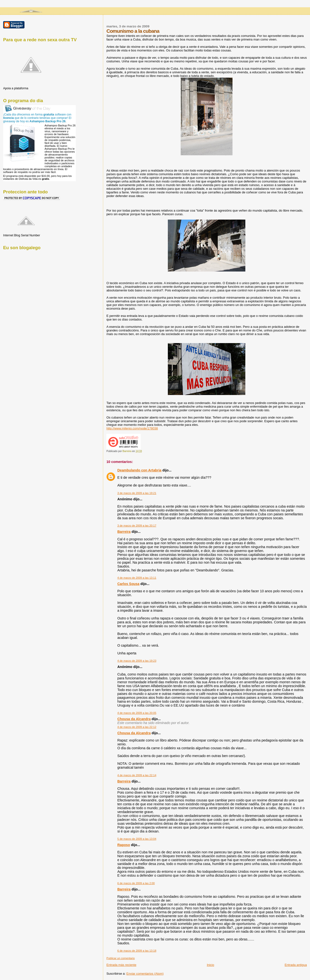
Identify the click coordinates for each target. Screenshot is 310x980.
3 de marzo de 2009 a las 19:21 (137, 493)
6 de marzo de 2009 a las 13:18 (137, 951)
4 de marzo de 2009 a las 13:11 (137, 578)
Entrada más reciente (121, 965)
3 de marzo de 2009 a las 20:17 (137, 526)
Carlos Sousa (128, 584)
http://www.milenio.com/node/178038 (132, 428)
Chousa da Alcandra (134, 719)
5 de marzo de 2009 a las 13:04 (137, 839)
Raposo (124, 845)
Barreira (124, 532)
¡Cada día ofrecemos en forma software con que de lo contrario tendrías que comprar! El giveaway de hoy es (37, 118)
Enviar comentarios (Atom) (145, 974)
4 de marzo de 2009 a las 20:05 (137, 713)
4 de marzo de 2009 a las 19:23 (137, 661)
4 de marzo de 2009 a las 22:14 (137, 775)
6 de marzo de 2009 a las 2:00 (136, 883)
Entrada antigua (296, 965)
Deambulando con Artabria (139, 470)
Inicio (210, 965)
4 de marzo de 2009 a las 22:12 (137, 727)
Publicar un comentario (120, 958)
